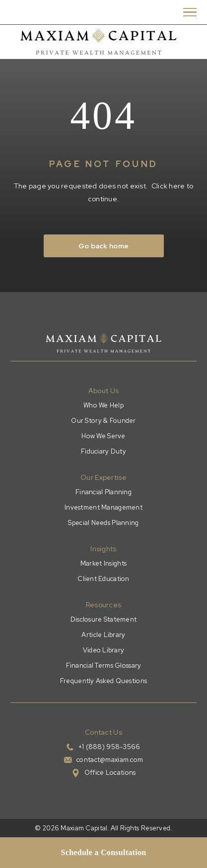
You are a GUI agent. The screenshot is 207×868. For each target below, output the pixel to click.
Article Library (103, 635)
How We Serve (103, 436)
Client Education (103, 579)
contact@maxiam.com (110, 760)
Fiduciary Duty (103, 451)
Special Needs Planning (103, 523)
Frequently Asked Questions (103, 681)
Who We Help (103, 405)
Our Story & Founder (103, 421)
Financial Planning (103, 492)
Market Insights (103, 563)
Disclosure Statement (104, 619)
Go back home (103, 246)
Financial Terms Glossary (104, 665)
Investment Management (103, 507)
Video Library (104, 650)
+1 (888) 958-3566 (109, 747)
